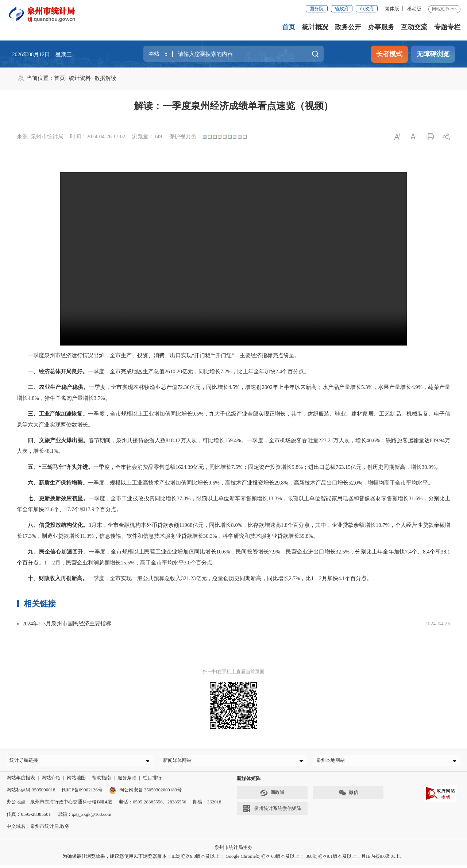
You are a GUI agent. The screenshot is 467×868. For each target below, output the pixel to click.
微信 (348, 796)
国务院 (317, 9)
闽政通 (272, 796)
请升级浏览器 (233, 259)
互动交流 (414, 27)
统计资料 (80, 78)
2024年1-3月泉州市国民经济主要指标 (67, 624)
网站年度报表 (21, 781)
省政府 (342, 9)
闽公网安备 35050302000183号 (145, 793)
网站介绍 (51, 781)
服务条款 (127, 781)
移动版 (414, 9)
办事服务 (381, 27)
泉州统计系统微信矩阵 (272, 812)
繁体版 (392, 9)
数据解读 (105, 78)
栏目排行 (152, 781)
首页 (289, 27)
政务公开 (348, 27)
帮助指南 (101, 781)
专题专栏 (447, 27)
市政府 (367, 9)
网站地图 (76, 781)
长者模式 (389, 54)
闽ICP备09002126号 (82, 793)
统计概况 (315, 27)
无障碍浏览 (433, 54)
